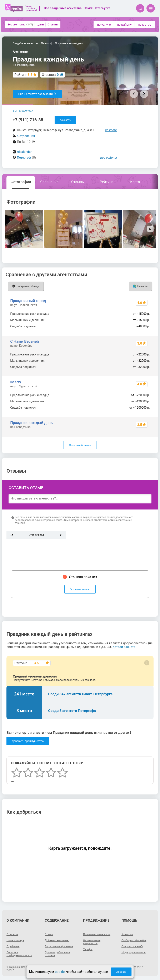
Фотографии (21, 182)
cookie (60, 972)
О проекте (12, 934)
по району (124, 25)
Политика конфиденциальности (19, 954)
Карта (135, 182)
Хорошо (121, 972)
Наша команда (15, 940)
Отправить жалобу (132, 946)
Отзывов (50, 75)
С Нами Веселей (24, 341)
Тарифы (88, 949)
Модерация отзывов (134, 952)
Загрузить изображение (59, 946)
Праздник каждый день (31, 423)
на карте (111, 130)
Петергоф (24, 158)
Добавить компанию (57, 940)
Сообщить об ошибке (134, 940)
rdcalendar (24, 152)
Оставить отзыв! (80, 589)
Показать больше (80, 445)
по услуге (104, 25)
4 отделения (26, 136)
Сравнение (49, 182)
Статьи (49, 934)
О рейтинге (13, 946)
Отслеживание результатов (92, 942)
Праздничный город (28, 301)
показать (65, 120)
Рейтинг (106, 182)
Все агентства (20, 24)
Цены (40, 24)
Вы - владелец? (23, 111)
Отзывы (53, 24)
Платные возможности (97, 934)
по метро (145, 25)
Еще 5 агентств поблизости (37, 94)
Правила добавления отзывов (57, 954)
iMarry (16, 382)
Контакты (127, 934)
